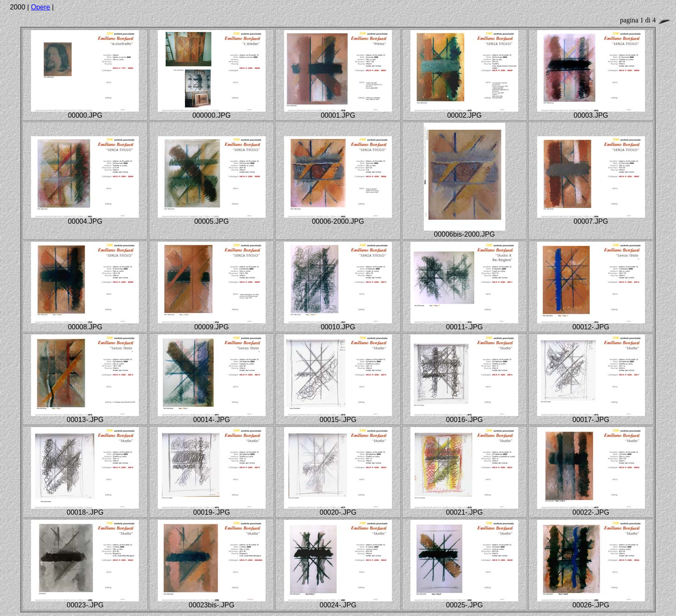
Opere (41, 7)
